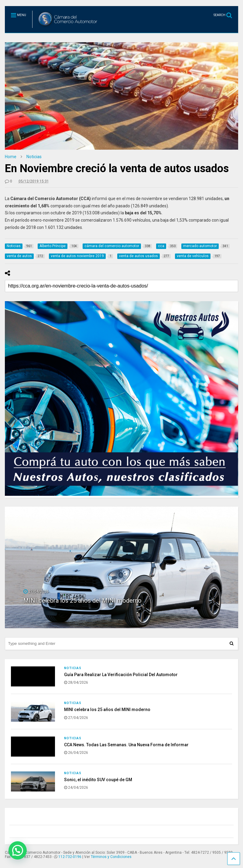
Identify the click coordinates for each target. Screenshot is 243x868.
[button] (18, 850)
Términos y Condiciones (111, 857)
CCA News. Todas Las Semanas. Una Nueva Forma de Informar (126, 745)
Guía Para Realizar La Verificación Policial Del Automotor (121, 675)
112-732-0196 (70, 857)
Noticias (73, 668)
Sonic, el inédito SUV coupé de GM (98, 780)
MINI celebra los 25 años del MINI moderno (82, 601)
